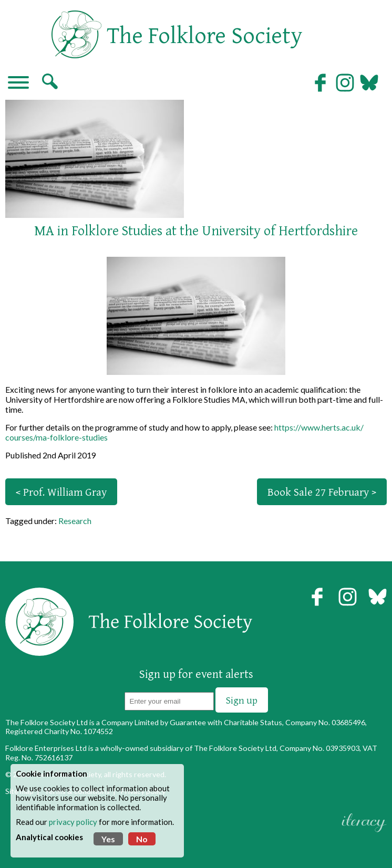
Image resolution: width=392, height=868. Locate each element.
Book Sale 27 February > (322, 492)
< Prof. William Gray (61, 492)
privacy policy (73, 822)
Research (75, 521)
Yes (108, 839)
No (142, 839)
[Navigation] (18, 83)
